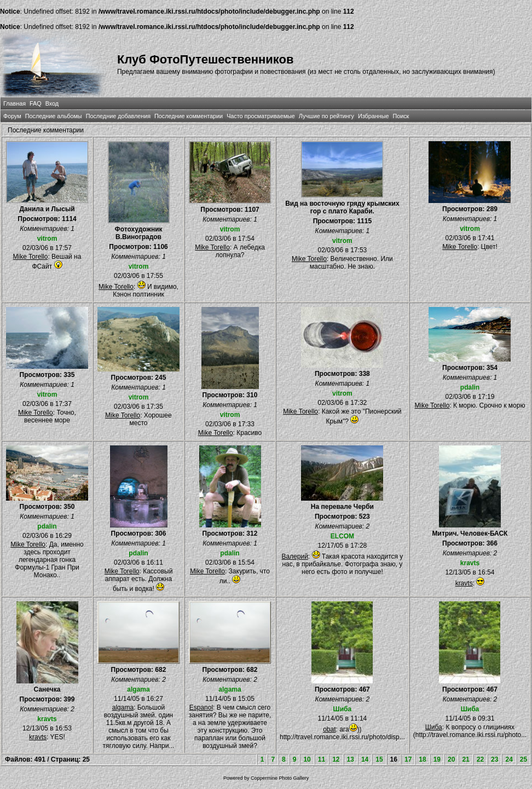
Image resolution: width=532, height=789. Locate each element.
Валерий (294, 556)
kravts (470, 563)
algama (138, 689)
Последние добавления (118, 116)
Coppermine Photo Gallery (280, 778)
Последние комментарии (189, 116)
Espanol (201, 707)
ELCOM (342, 536)
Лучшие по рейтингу (326, 116)
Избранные (373, 116)
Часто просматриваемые (261, 116)
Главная (15, 103)
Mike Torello (31, 257)
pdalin (470, 387)
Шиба (343, 709)
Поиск (401, 116)
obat (329, 729)
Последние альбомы (54, 116)
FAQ (36, 103)
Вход (52, 103)
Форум (12, 116)
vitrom (47, 239)
